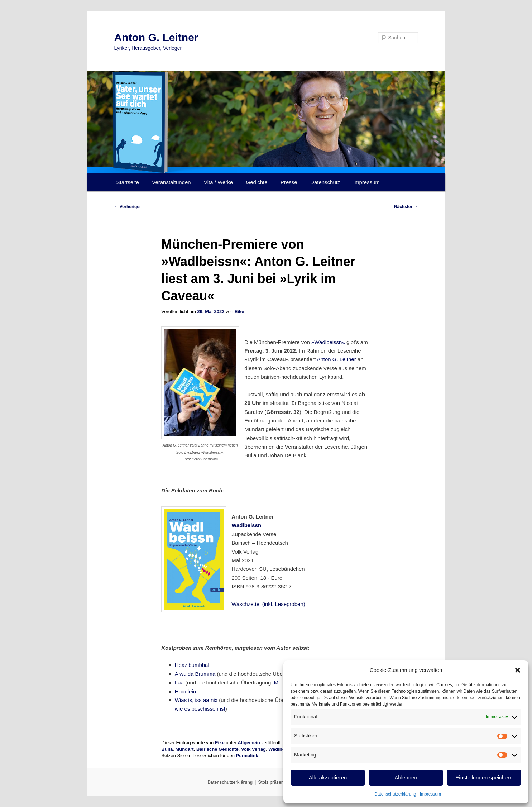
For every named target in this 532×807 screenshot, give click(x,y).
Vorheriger (128, 207)
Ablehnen (406, 777)
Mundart (184, 749)
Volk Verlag (253, 749)
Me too (282, 682)
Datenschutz (325, 182)
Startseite (128, 182)
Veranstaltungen (171, 182)
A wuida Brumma (195, 674)
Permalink (247, 756)
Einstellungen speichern (484, 777)
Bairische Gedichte (217, 749)
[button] (518, 670)
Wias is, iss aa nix (196, 700)
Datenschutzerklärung (395, 794)
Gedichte (257, 182)
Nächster (406, 207)
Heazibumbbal (192, 665)
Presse (289, 182)
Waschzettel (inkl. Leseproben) (268, 604)
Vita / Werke (218, 182)
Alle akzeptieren (328, 777)
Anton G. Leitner (156, 37)
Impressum (430, 794)
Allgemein (249, 743)
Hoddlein (185, 691)
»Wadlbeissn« (328, 342)
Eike (239, 312)
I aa (179, 682)
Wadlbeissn (246, 525)
